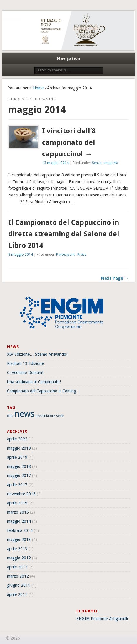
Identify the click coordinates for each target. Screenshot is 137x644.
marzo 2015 (18, 512)
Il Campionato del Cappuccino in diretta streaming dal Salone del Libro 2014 (64, 234)
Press (82, 255)
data (10, 416)
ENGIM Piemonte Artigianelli (102, 619)
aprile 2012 (17, 567)
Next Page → (115, 278)
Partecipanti (66, 255)
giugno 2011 (19, 585)
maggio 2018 (19, 466)
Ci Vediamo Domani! (25, 373)
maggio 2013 (19, 540)
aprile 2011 (17, 594)
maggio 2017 (19, 476)
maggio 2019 (19, 448)
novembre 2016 (21, 494)
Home (38, 88)
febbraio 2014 (20, 530)
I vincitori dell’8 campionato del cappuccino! (69, 142)
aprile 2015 (17, 503)
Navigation (68, 58)
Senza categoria (105, 163)
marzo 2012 (18, 576)
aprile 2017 (17, 485)
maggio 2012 (19, 558)
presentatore (45, 416)
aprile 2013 (17, 549)
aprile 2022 (17, 439)
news (24, 414)
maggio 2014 (19, 521)
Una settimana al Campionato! (34, 382)
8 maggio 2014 (21, 255)
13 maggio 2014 (55, 163)
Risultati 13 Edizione (25, 363)
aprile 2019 (17, 457)
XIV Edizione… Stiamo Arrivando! (37, 354)
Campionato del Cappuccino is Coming (42, 391)
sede (60, 416)
